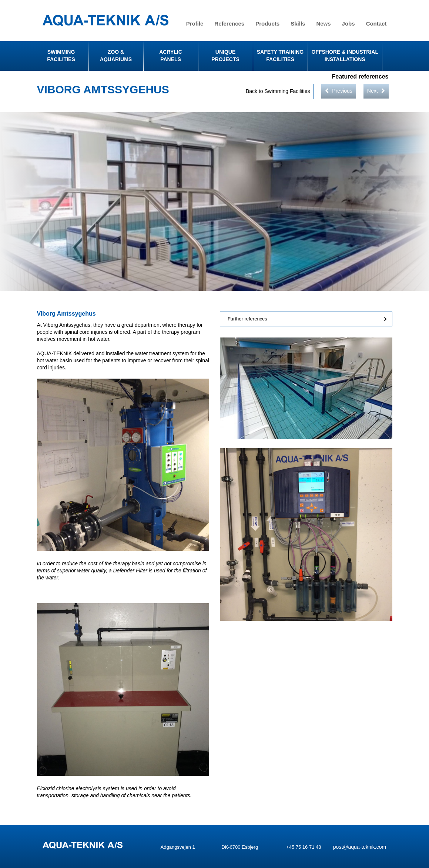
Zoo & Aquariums (116, 56)
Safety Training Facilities (280, 56)
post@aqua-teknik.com (360, 847)
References (229, 24)
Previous (338, 91)
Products (267, 24)
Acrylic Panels (171, 56)
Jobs (348, 24)
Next (376, 91)
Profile (195, 24)
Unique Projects (225, 56)
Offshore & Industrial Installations (345, 56)
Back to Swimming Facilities (278, 91)
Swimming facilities (61, 56)
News (323, 24)
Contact (376, 24)
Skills (298, 24)
